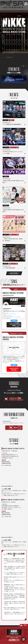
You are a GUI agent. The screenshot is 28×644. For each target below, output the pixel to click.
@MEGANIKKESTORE (12, 562)
